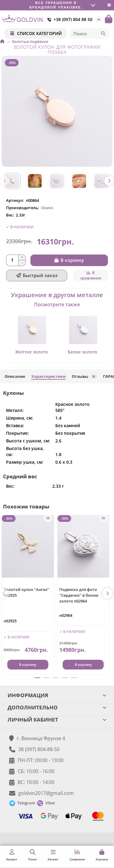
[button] (5, 181)
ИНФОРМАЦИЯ (57, 695)
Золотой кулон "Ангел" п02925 (26, 592)
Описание (15, 376)
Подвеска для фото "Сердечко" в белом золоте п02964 (79, 595)
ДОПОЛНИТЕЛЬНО (57, 707)
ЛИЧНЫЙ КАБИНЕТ (57, 720)
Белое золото (83, 352)
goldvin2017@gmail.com (46, 793)
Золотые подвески (30, 41)
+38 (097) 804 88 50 (69, 19)
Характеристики (48, 376)
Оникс (47, 208)
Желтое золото (32, 352)
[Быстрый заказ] (37, 276)
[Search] (90, 33)
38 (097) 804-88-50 (39, 749)
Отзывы (84, 376)
